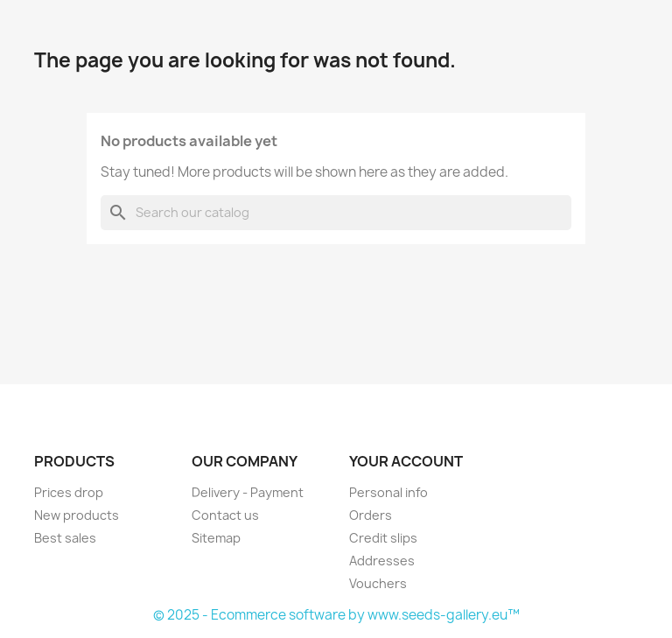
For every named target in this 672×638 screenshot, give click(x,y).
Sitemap (216, 538)
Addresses (382, 561)
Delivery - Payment (248, 492)
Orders (371, 515)
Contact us (225, 515)
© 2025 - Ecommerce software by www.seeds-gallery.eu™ (336, 615)
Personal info (388, 492)
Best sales (65, 538)
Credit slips (383, 538)
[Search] (336, 213)
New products (77, 515)
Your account (406, 461)
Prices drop (69, 492)
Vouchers (378, 583)
